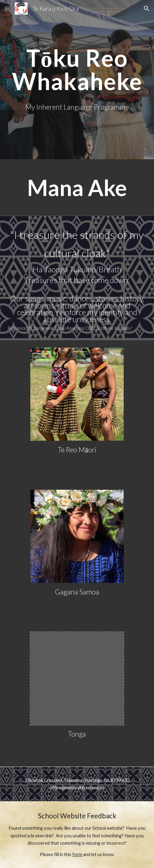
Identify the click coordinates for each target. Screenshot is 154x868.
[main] (77, 70)
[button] (7, 8)
